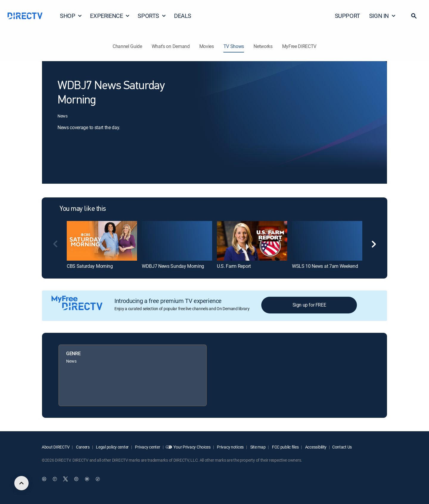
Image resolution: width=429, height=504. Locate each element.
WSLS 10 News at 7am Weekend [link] (325, 266)
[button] (414, 16)
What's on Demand (171, 46)
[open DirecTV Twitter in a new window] (66, 479)
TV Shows (234, 46)
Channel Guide (127, 46)
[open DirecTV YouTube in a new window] (87, 479)
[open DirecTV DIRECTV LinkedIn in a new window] (44, 479)
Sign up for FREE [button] (309, 305)
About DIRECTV (56, 447)
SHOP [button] (71, 16)
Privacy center (147, 447)
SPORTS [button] (152, 16)
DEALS (183, 16)
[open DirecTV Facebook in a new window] (55, 479)
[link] (102, 241)
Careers (82, 447)
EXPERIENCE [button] (110, 16)
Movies (207, 46)
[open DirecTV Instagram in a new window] (76, 479)
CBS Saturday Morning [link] (90, 266)
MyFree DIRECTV (299, 46)
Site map (257, 447)
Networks (263, 46)
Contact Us (342, 447)
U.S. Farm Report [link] (234, 266)
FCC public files (285, 447)
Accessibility (315, 447)
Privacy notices (230, 447)
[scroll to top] (21, 483)
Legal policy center (112, 447)
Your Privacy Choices (192, 447)
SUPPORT (348, 16)
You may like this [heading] (83, 209)
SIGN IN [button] (383, 16)
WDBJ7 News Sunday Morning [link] (173, 266)
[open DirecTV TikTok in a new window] (98, 479)
